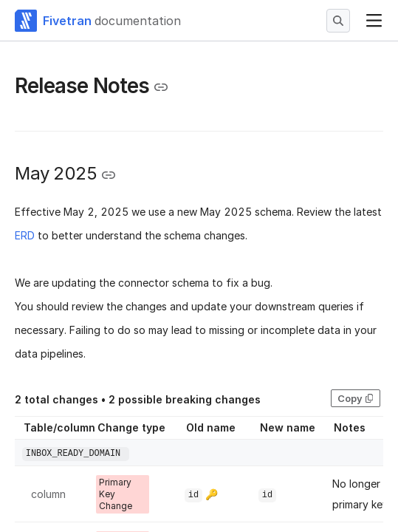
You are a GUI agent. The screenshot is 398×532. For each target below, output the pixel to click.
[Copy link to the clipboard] (161, 87)
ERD (25, 235)
